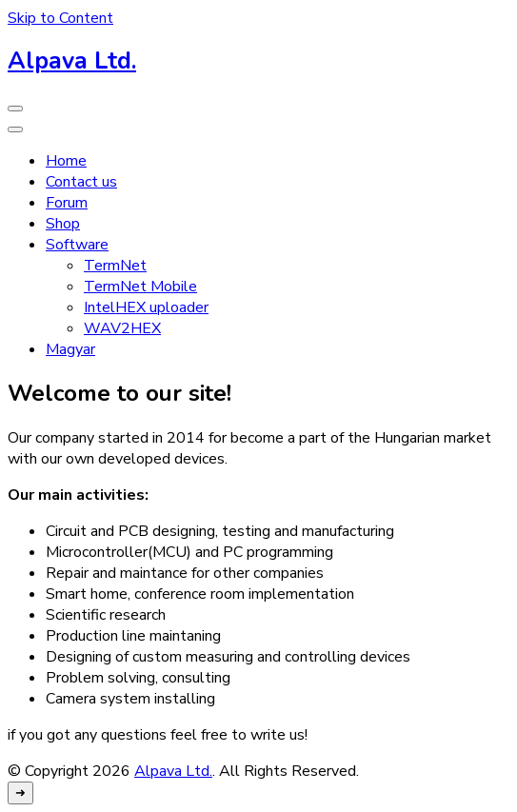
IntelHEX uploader (146, 307)
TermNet (115, 266)
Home (66, 161)
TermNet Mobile (140, 287)
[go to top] (20, 793)
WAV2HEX (122, 328)
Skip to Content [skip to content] (60, 18)
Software (77, 245)
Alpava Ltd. (72, 61)
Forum (67, 203)
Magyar (70, 349)
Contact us (81, 182)
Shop (63, 224)
